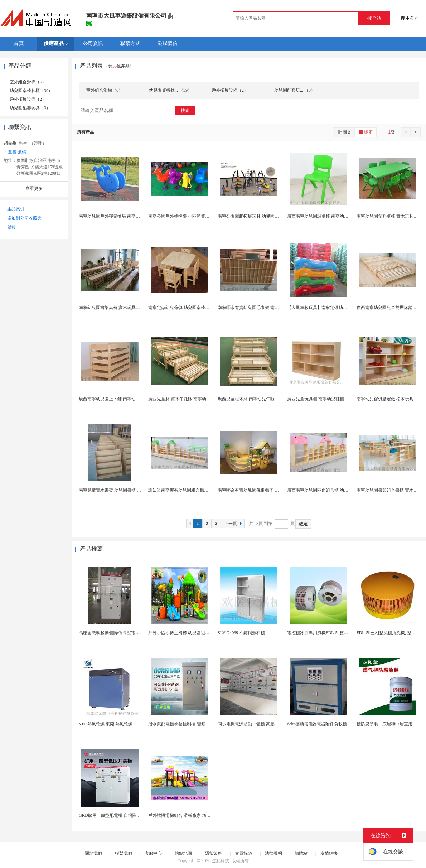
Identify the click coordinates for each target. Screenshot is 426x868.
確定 (303, 524)
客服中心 (153, 853)
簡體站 (301, 853)
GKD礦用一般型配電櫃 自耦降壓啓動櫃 (116, 815)
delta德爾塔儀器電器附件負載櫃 (317, 724)
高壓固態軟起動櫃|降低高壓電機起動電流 (118, 633)
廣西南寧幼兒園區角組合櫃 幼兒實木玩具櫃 (328, 490)
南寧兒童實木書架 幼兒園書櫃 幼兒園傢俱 (118, 490)
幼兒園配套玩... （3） (295, 90)
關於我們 (93, 853)
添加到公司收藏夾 (24, 218)
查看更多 (34, 188)
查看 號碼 (17, 152)
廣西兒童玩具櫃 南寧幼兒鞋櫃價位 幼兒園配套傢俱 (335, 399)
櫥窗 (366, 132)
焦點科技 (221, 861)
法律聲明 (273, 853)
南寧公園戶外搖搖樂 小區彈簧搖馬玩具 (185, 216)
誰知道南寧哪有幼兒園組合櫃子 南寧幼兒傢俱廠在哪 (198, 490)
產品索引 (16, 209)
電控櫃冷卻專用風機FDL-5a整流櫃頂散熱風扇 (330, 633)
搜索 (185, 111)
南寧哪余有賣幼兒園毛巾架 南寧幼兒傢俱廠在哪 (263, 308)
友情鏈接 (329, 853)
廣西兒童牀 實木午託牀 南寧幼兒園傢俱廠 (188, 399)
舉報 (11, 227)
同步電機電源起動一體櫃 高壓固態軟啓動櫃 (259, 724)
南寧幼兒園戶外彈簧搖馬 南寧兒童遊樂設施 (120, 216)
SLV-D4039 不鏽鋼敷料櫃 (241, 633)
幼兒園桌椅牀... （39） (170, 90)
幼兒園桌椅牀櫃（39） (31, 91)
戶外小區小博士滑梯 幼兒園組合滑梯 (183, 633)
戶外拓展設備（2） (28, 99)
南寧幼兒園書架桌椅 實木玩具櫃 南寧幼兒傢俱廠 (125, 308)
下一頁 (234, 524)
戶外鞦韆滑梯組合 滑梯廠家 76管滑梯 (184, 815)
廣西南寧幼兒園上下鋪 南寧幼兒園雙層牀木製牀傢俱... (130, 399)
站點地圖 (183, 853)
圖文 (344, 132)
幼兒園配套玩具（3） (30, 108)
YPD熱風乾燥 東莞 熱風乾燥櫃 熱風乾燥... (118, 724)
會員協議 (243, 853)
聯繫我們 (124, 853)
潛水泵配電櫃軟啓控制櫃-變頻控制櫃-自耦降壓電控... (199, 724)
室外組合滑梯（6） (28, 82)
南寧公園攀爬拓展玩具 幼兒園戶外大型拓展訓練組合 (268, 216)
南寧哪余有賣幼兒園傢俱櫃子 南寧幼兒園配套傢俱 (265, 490)
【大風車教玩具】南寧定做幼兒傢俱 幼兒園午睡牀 (335, 308)
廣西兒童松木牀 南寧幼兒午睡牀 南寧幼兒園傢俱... (265, 399)
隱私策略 (213, 853)
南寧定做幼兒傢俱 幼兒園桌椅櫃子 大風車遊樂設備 (197, 308)
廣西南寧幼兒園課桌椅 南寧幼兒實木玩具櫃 (328, 216)
